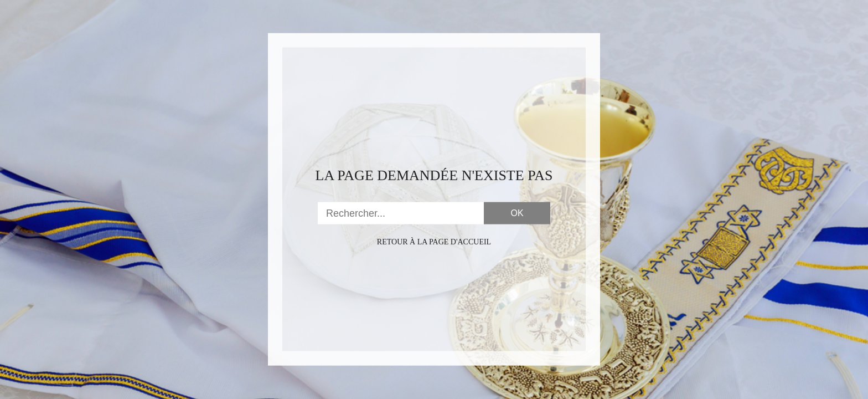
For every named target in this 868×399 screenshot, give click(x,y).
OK (517, 213)
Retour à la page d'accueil (434, 242)
